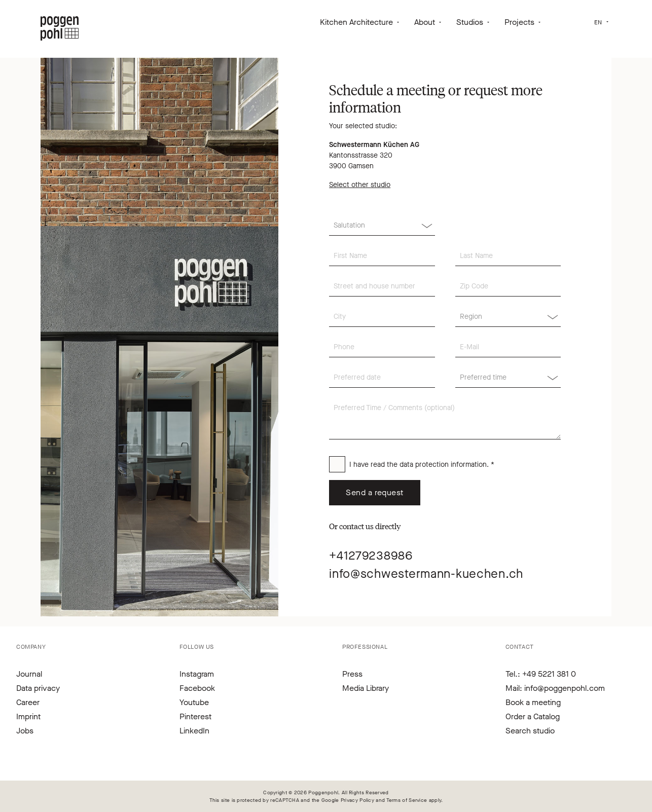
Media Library (366, 688)
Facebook (197, 688)
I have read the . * (422, 465)
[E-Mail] (508, 347)
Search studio (530, 731)
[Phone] (382, 347)
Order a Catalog (533, 716)
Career (28, 702)
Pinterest (195, 716)
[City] (382, 317)
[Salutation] (382, 226)
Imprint (28, 716)
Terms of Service (407, 800)
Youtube (194, 702)
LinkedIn (194, 731)
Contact (520, 647)
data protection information (443, 465)
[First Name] (382, 256)
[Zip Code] (508, 286)
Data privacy (38, 688)
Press (352, 674)
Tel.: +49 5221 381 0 (541, 674)
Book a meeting (533, 702)
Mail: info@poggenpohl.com (555, 688)
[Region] (508, 317)
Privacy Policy (357, 800)
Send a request (375, 492)
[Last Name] (508, 256)
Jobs (25, 731)
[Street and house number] (382, 286)
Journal (29, 674)
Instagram (197, 674)
